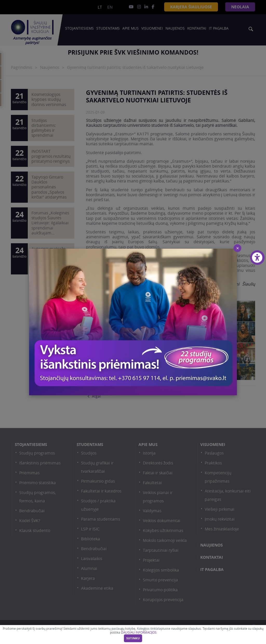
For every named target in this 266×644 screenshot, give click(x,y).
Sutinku (133, 638)
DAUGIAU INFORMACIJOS (139, 632)
